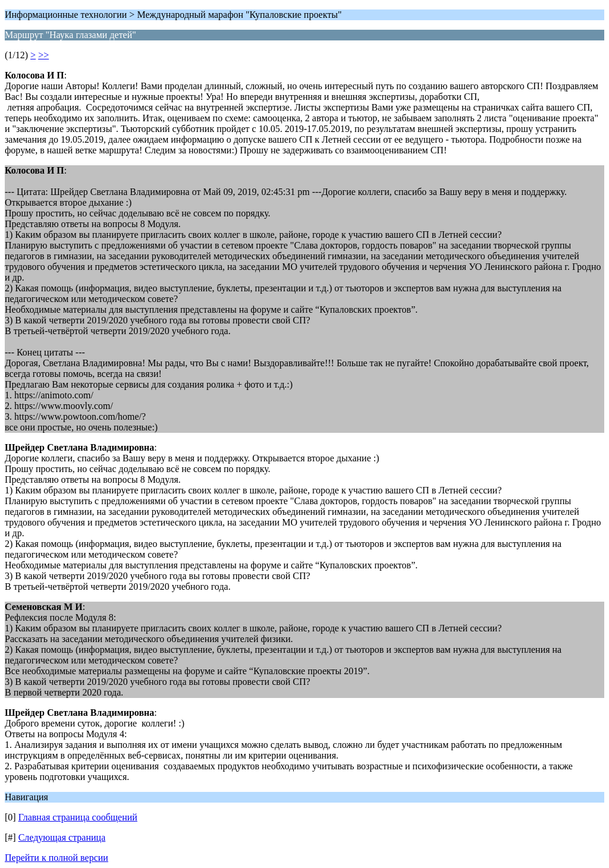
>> (43, 55)
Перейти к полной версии (56, 858)
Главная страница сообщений (78, 817)
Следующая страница (62, 837)
